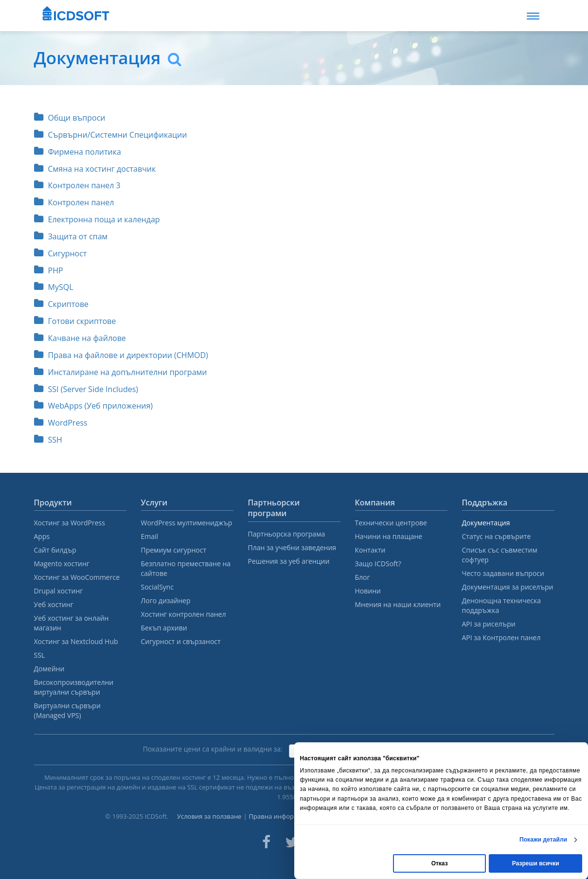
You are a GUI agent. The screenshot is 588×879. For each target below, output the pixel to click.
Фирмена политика (78, 152)
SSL (40, 655)
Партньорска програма (287, 534)
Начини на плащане (389, 536)
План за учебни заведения (292, 547)
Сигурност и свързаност (181, 641)
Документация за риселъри (508, 587)
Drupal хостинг (59, 591)
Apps (42, 536)
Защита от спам (71, 236)
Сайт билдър (55, 550)
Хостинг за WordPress (70, 523)
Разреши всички (536, 863)
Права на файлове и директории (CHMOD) (121, 355)
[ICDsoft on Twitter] (292, 842)
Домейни (49, 669)
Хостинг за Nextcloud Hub (76, 641)
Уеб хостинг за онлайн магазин (71, 623)
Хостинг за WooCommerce (77, 577)
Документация (486, 523)
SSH (48, 440)
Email (150, 536)
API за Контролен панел (501, 637)
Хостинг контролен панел (184, 614)
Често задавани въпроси (503, 573)
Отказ (440, 863)
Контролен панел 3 (77, 185)
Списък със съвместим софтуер (500, 555)
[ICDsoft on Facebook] (266, 842)
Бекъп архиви (164, 628)
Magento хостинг (62, 564)
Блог (363, 577)
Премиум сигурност (174, 550)
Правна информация (281, 816)
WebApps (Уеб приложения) (94, 406)
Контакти (370, 550)
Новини (368, 591)
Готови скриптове (75, 321)
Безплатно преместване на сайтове (186, 568)
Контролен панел (74, 202)
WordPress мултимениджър (187, 523)
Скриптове (62, 304)
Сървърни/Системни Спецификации (111, 135)
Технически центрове (391, 523)
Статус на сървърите (497, 536)
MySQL (54, 287)
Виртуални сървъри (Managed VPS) (67, 710)
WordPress (61, 423)
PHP (49, 270)
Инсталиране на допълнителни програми (121, 372)
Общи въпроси (70, 118)
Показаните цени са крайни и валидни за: (213, 749)
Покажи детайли (543, 840)
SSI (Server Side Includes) (86, 389)
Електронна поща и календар (97, 219)
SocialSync (158, 587)
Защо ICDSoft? (378, 564)
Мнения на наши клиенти (398, 604)
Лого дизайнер (166, 601)
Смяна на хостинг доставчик (95, 169)
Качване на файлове (80, 338)
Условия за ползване (209, 816)
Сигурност (61, 253)
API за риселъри (489, 624)
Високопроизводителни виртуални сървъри (74, 687)
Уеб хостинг (54, 604)
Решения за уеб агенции (289, 561)
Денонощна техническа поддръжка (501, 605)
